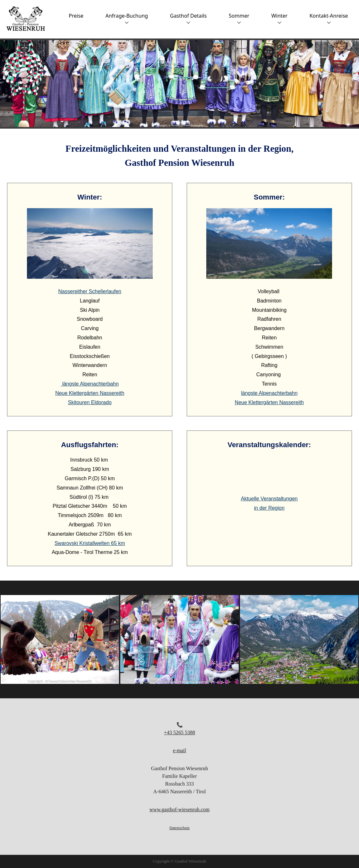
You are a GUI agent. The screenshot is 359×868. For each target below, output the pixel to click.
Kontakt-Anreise (329, 18)
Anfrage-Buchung (127, 18)
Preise (76, 16)
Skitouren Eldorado (90, 402)
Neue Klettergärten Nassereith (90, 393)
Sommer (239, 18)
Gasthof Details (188, 18)
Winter (279, 18)
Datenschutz (179, 828)
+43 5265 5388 (179, 732)
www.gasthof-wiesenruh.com (179, 809)
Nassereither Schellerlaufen (90, 291)
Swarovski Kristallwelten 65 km (90, 543)
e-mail (179, 750)
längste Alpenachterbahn (90, 384)
